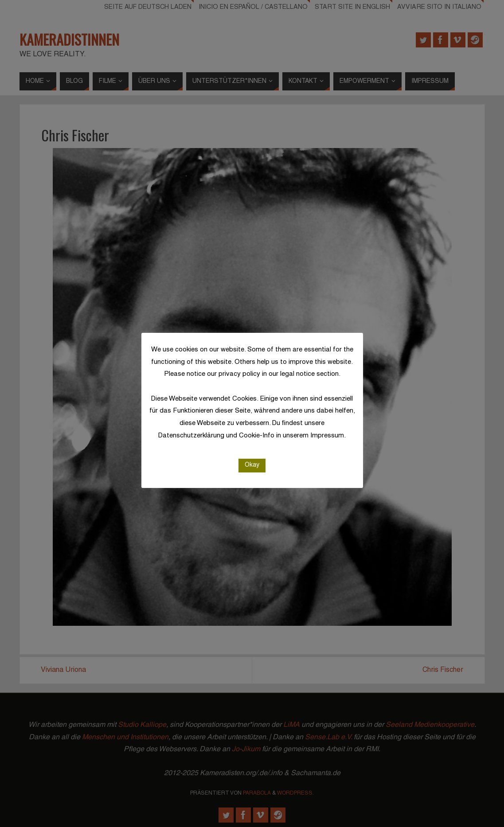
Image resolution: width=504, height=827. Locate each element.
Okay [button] (252, 465)
